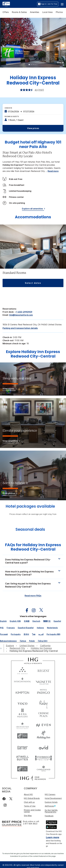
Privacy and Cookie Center (32, 811)
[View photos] (9, 494)
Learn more (53, 837)
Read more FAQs (33, 596)
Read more (53, 171)
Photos (59, 12)
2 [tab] (31, 65)
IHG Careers (50, 794)
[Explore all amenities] (33, 209)
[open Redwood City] (17, 648)
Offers (6, 12)
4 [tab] (35, 65)
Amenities (35, 12)
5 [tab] (37, 65)
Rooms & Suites (19, 12)
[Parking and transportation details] (20, 328)
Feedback (49, 816)
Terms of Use (30, 806)
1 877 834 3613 (30, 824)
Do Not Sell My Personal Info (51, 811)
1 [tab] (29, 65)
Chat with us (29, 802)
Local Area (47, 12)
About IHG (28, 794)
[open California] (45, 646)
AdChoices (50, 806)
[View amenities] (11, 441)
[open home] (2, 648)
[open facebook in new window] (26, 610)
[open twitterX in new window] (40, 610)
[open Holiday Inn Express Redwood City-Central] (33, 651)
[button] (62, 4)
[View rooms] (9, 389)
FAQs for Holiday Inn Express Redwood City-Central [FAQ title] (33, 547)
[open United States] (27, 646)
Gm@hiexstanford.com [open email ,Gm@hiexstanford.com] (21, 315)
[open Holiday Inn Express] (41, 648)
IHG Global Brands (32, 798)
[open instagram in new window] (32, 610)
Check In (8, 108)
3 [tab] (33, 65)
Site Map (28, 816)
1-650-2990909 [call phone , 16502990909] (24, 312)
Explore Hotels (51, 802)
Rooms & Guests (12, 116)
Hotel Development (53, 798)
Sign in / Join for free (48, 4)
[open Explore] (11, 646)
